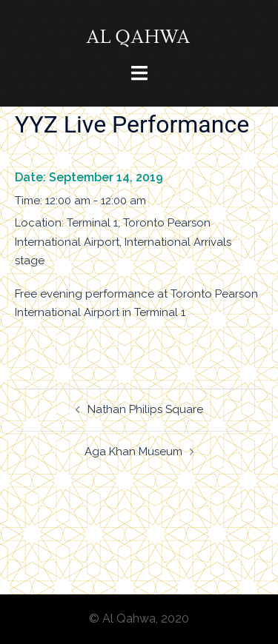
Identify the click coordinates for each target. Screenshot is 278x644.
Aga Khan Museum (133, 452)
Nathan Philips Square (145, 409)
